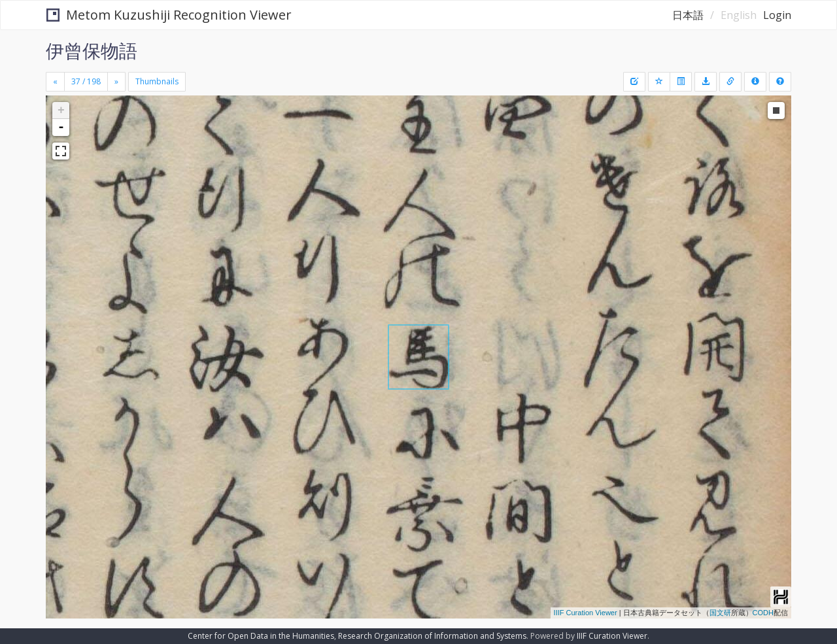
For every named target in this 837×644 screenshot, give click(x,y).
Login (777, 15)
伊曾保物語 (92, 50)
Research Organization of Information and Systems (432, 636)
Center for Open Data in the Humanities (261, 636)
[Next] (116, 82)
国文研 (720, 613)
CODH (763, 613)
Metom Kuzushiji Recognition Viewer (169, 15)
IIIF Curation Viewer (586, 613)
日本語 (688, 15)
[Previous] (55, 82)
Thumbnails (157, 81)
